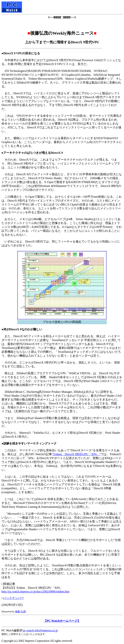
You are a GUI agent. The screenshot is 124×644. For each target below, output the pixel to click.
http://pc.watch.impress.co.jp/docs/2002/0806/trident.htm (35, 591)
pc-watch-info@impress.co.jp (40, 630)
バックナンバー (14, 598)
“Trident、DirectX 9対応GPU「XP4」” (76, 454)
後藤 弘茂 (20, 611)
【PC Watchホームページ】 (62, 621)
